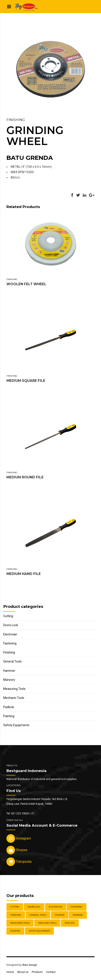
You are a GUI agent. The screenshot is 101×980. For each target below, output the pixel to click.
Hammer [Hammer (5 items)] (60, 915)
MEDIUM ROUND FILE (25, 477)
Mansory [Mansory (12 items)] (78, 915)
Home (10, 972)
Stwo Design (30, 965)
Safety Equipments (16, 725)
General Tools (12, 661)
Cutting (8, 616)
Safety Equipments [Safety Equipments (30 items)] (39, 931)
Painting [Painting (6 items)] (15, 931)
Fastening (10, 643)
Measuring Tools (14, 689)
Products (37, 972)
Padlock (9, 707)
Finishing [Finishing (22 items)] (16, 915)
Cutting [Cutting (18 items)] (15, 907)
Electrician (10, 634)
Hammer (9, 671)
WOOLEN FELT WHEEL (26, 284)
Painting (9, 716)
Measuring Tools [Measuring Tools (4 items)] (20, 923)
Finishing (16, 120)
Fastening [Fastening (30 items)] (76, 907)
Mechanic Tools (14, 698)
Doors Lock (11, 625)
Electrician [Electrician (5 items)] (56, 907)
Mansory (9, 680)
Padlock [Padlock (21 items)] (70, 923)
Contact (51, 972)
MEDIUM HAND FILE (24, 574)
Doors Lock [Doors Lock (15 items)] (34, 907)
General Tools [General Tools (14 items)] (38, 915)
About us (23, 972)
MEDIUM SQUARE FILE (26, 381)
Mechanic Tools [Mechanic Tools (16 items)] (47, 923)
